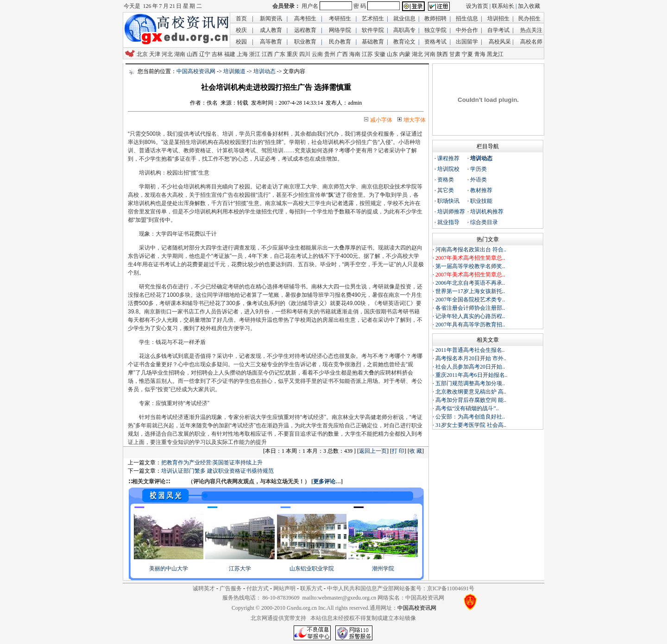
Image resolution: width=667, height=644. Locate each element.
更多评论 (324, 481)
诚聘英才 (204, 588)
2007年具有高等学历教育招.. (470, 325)
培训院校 (448, 169)
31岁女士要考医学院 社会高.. (471, 425)
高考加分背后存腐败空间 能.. (471, 400)
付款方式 (258, 588)
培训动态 (264, 71)
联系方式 (311, 588)
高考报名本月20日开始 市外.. (471, 358)
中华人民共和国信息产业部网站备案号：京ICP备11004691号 (401, 588)
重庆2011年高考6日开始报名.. (472, 375)
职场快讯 (448, 201)
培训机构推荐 (487, 212)
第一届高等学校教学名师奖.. (470, 266)
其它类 (446, 190)
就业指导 (448, 222)
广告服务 (231, 588)
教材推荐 (481, 190)
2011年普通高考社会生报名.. (470, 350)
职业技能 (481, 201)
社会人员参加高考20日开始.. (470, 367)
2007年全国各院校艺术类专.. (470, 300)
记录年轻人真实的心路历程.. (470, 316)
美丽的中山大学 (169, 569)
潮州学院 (383, 569)
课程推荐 (448, 158)
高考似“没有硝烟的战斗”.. (467, 408)
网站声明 (284, 588)
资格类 (446, 180)
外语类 (478, 180)
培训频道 (234, 71)
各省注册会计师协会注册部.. (470, 308)
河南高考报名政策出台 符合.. (471, 250)
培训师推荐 (451, 212)
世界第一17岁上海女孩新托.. (470, 291)
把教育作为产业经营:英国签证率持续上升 (212, 463)
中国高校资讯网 (196, 71)
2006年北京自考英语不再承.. (470, 283)
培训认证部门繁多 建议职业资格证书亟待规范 (217, 471)
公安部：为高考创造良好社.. (470, 417)
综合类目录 (484, 222)
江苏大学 (240, 569)
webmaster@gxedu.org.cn (347, 598)
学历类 (478, 169)
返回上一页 (373, 451)
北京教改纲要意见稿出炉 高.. (471, 392)
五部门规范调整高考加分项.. (470, 383)
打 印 (398, 451)
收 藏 (416, 451)
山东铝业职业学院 (312, 569)
